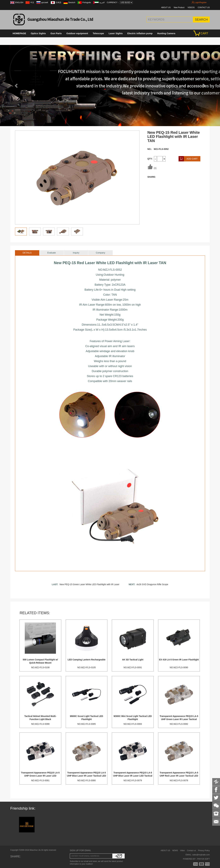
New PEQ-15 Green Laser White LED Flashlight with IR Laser (89, 584)
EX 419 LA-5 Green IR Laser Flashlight (179, 660)
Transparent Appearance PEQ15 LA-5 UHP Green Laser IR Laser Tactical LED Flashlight (179, 719)
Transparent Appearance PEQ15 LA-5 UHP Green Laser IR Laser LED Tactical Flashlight (40, 776)
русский (45, 2)
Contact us (191, 851)
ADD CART (188, 159)
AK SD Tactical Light (133, 660)
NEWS (175, 851)
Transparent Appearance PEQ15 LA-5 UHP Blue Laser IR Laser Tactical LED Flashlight (87, 776)
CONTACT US (204, 7)
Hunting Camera (166, 33)
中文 (32, 2)
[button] (17, 86)
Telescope (98, 33)
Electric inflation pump (140, 33)
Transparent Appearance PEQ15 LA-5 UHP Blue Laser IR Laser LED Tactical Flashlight (133, 776)
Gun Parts (56, 33)
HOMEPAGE (19, 33)
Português (87, 2)
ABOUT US (166, 7)
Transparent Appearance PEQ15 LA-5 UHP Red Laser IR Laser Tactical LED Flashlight (179, 776)
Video (182, 851)
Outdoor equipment (77, 33)
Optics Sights (38, 33)
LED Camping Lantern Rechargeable (87, 660)
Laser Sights (116, 33)
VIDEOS (191, 7)
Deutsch (72, 2)
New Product (179, 7)
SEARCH (201, 20)
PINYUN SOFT (203, 859)
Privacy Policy (204, 851)
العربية (102, 2)
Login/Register (199, 2)
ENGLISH (19, 2)
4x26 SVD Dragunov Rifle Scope (152, 584)
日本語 (58, 2)
